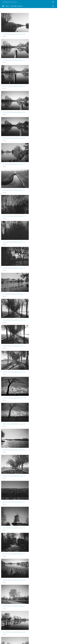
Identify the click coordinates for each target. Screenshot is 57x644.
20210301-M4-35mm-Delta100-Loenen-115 (42, 133)
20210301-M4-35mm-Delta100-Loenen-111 (42, 108)
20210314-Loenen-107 (9, 634)
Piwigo (35, 641)
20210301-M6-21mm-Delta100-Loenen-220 (14, 459)
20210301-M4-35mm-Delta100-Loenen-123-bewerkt (14, 208)
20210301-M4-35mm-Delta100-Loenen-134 (14, 283)
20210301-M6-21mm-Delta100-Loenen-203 (42, 308)
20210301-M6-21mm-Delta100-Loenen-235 (14, 559)
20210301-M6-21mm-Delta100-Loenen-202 (14, 308)
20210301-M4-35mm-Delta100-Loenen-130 (42, 233)
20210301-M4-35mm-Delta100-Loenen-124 (42, 208)
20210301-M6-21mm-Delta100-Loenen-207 (42, 359)
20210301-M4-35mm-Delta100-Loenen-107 (42, 83)
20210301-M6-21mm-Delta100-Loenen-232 (42, 534)
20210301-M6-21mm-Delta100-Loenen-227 (42, 509)
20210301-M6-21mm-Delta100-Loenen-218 (14, 434)
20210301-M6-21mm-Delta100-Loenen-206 (14, 359)
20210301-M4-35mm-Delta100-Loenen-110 (14, 108)
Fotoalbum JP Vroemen (10, 2)
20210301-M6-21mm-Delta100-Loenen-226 (14, 509)
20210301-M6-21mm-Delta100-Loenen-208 (14, 384)
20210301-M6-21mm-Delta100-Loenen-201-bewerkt (43, 283)
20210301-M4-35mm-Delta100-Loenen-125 (14, 233)
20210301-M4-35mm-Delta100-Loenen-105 (42, 58)
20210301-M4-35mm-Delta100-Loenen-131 (14, 258)
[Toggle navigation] (53, 2)
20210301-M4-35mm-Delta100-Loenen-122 (42, 183)
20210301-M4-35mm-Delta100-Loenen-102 (14, 33)
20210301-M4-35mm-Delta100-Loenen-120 (42, 158)
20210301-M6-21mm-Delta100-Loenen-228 (14, 534)
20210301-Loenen (17, 6)
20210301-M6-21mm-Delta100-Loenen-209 (42, 384)
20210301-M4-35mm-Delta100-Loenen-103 (42, 33)
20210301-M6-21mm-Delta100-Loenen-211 (14, 409)
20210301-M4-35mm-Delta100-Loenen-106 (14, 83)
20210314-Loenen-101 (37, 559)
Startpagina (3, 6)
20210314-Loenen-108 (37, 634)
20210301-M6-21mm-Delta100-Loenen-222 (42, 459)
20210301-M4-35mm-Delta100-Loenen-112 (14, 133)
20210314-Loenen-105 (37, 609)
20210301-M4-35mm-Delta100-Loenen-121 (14, 183)
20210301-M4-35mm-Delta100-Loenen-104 (14, 58)
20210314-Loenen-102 (9, 584)
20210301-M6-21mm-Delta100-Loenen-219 (42, 434)
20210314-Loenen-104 (9, 609)
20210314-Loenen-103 (37, 584)
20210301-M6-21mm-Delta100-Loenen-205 (14, 333)
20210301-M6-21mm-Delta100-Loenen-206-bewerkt (43, 333)
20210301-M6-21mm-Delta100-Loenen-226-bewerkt (43, 484)
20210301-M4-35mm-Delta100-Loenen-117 (14, 158)
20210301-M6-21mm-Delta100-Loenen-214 (42, 409)
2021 (7, 6)
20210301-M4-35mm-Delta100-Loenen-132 (42, 258)
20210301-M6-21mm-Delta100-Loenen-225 (14, 484)
